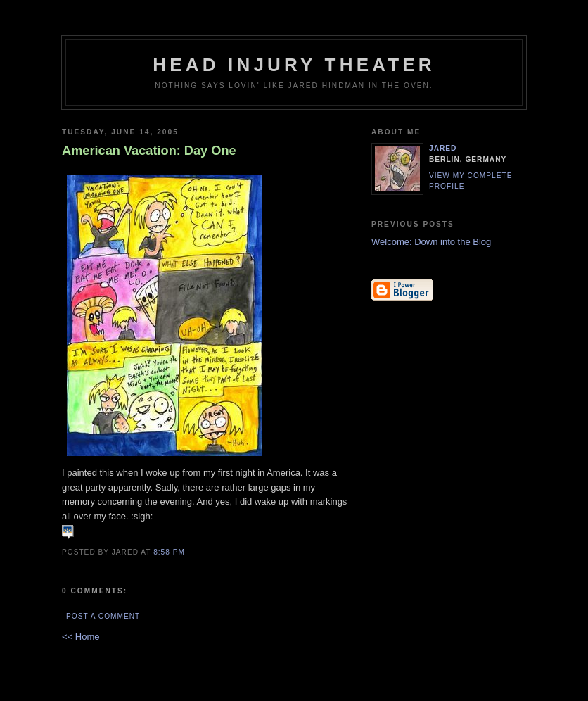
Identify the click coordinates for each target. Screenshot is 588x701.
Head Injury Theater (294, 65)
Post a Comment (103, 616)
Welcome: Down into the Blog (431, 242)
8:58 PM (169, 552)
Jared (443, 148)
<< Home (81, 637)
